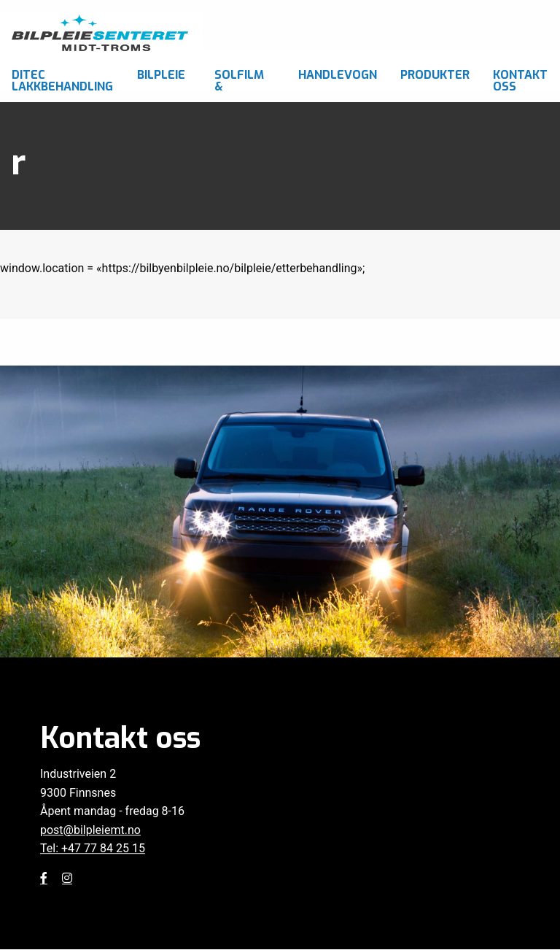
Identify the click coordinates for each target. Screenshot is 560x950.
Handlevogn (338, 75)
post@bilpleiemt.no (90, 830)
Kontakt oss (520, 79)
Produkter (435, 75)
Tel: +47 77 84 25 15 (93, 849)
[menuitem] (63, 71)
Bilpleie (161, 75)
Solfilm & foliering (244, 79)
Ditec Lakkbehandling (62, 79)
